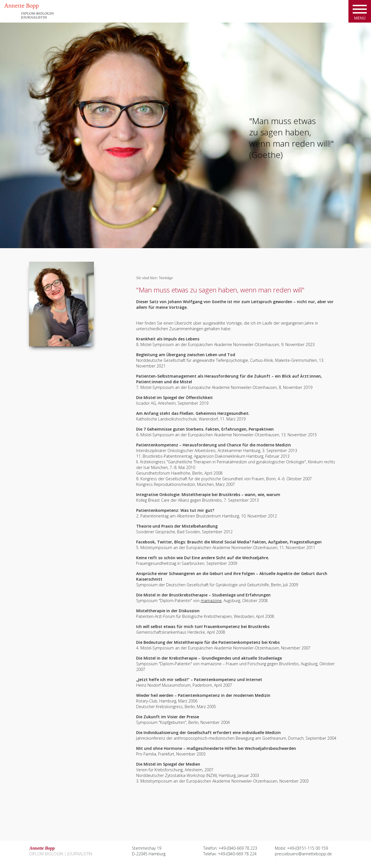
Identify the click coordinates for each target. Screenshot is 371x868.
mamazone (211, 601)
